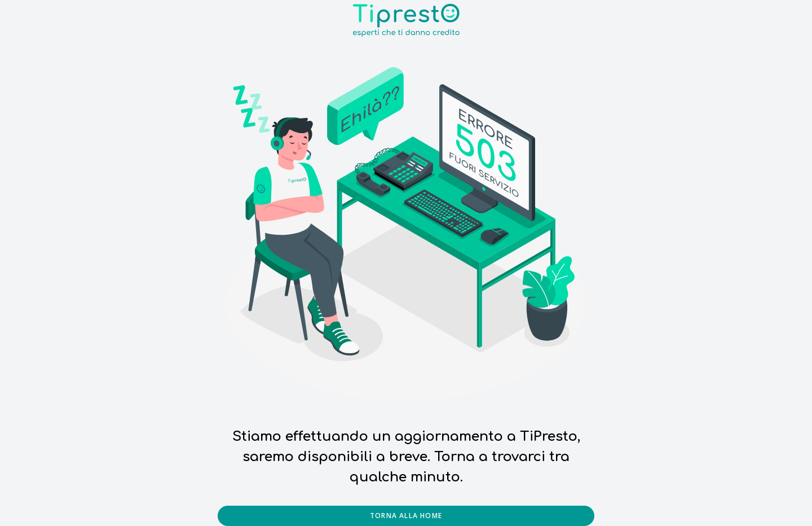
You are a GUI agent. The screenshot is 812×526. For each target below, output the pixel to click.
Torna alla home (406, 516)
